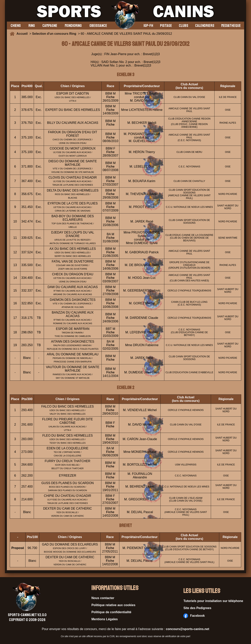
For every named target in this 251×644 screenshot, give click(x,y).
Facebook (194, 616)
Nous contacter (103, 598)
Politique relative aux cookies (113, 605)
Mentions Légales (105, 619)
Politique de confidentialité (111, 612)
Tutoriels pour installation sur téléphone (213, 601)
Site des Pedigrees (197, 608)
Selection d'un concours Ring (54, 34)
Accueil (23, 34)
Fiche (110, 97)
